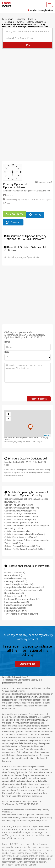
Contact (32, 865)
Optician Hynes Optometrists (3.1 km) (21, 523)
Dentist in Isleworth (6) (15, 573)
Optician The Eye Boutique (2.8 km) (20, 520)
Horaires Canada (10, 829)
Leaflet (47, 435)
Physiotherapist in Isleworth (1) (18, 605)
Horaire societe (17, 838)
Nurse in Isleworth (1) (14, 593)
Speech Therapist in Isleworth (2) (19, 584)
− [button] (8, 419)
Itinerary (35, 215)
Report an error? (43, 182)
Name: (7, 342)
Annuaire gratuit (10, 826)
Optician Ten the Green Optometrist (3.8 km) (24, 549)
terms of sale (21, 865)
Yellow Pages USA (40, 832)
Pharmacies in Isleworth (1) (17, 602)
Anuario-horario (9, 832)
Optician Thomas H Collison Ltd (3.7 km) (22, 546)
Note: (7, 352)
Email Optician (40, 818)
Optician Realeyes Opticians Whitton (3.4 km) (25, 534)
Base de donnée (33, 835)
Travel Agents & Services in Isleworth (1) (23, 614)
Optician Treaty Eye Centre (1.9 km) (20, 514)
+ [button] (8, 414)
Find (27, 45)
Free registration (45, 10)
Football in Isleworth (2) (15, 578)
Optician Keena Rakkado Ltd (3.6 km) (21, 537)
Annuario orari (25, 829)
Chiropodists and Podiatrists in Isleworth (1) (24, 587)
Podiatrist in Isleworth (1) (16, 611)
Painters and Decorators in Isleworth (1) (22, 599)
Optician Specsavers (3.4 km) (17, 531)
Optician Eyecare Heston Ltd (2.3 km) (21, 517)
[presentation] (27, 391)
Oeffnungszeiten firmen (13, 835)
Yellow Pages (24, 832)
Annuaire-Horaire (26, 826)
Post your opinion (39, 399)
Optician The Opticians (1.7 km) (19, 505)
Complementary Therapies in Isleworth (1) (23, 590)
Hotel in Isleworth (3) (14, 576)
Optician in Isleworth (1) (15, 596)
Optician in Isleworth (28, 697)
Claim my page (28, 664)
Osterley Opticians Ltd (17, 732)
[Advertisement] (27, 78)
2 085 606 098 (15, 214)
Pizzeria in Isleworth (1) (15, 608)
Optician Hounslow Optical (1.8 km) (20, 511)
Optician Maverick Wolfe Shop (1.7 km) (22, 508)
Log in (33, 10)
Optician (8, 195)
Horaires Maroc (40, 829)
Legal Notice (8, 865)
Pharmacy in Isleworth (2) (16, 581)
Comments (13, 222)
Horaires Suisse (42, 826)
